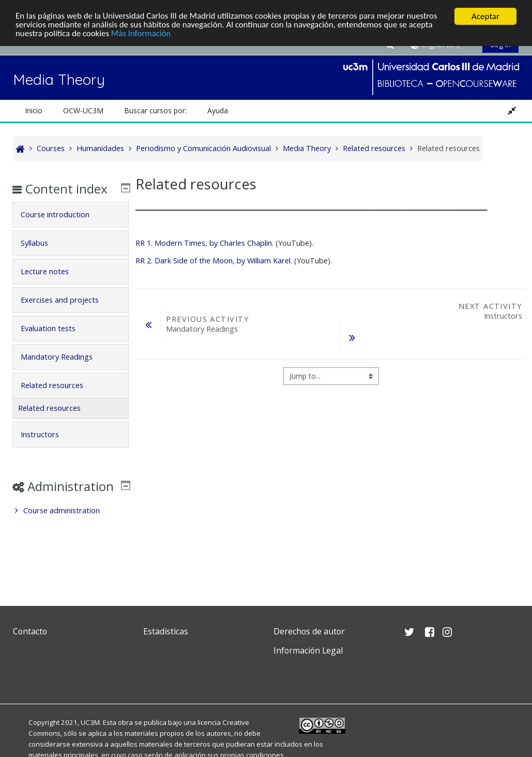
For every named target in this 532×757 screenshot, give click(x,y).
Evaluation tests (55, 343)
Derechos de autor (309, 631)
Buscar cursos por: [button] (155, 110)
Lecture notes (52, 286)
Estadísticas (166, 631)
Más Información (142, 34)
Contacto (30, 631)
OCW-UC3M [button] (83, 110)
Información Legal (308, 650)
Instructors (47, 449)
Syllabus (42, 258)
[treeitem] (71, 541)
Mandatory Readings (64, 372)
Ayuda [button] (218, 110)
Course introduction (62, 229)
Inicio (34, 110)
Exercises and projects (67, 315)
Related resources (59, 400)
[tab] (71, 230)
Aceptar (485, 16)
